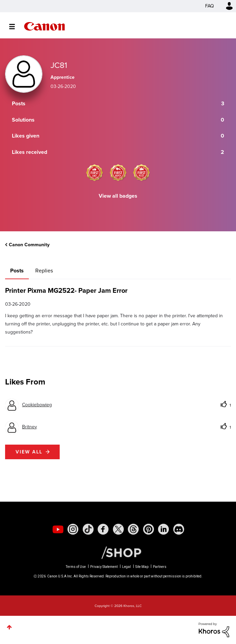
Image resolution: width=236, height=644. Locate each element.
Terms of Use (76, 567)
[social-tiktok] (88, 529)
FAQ (210, 6)
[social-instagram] (73, 529)
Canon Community (44, 26)
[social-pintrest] (149, 529)
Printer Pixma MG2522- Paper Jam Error (66, 290)
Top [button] (9, 627)
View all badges (118, 196)
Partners (160, 567)
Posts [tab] (17, 271)
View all (29, 452)
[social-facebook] (103, 529)
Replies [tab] (44, 271)
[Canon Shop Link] (118, 552)
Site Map (142, 567)
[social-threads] (133, 529)
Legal (126, 567)
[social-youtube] (58, 529)
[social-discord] (179, 529)
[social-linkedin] (163, 529)
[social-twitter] (118, 529)
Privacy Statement (104, 567)
